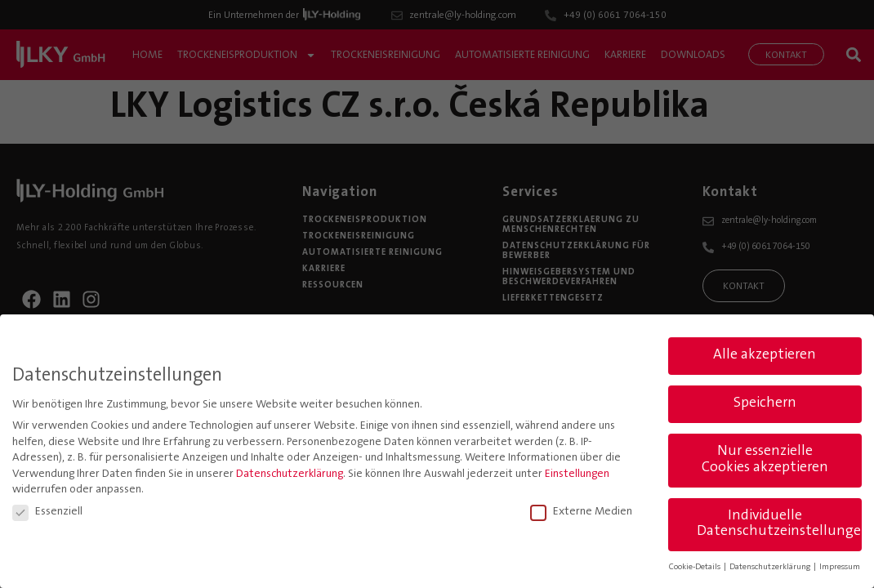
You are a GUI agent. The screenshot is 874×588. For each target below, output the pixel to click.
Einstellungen (577, 471)
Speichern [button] (765, 401)
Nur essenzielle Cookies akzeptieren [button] (765, 457)
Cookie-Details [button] (696, 565)
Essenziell (47, 510)
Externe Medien (581, 510)
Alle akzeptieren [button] (765, 353)
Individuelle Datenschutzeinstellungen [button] (780, 521)
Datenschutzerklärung (290, 471)
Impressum (840, 565)
